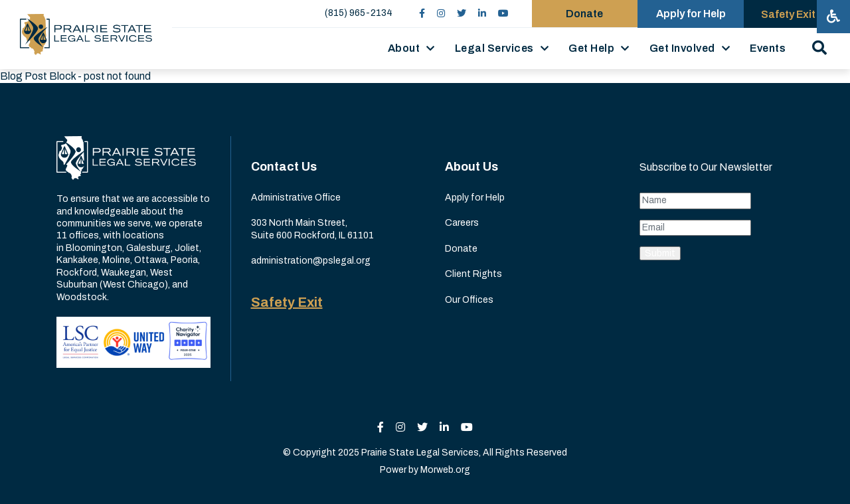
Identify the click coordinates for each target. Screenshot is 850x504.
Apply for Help (475, 198)
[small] (421, 14)
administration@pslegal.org (311, 261)
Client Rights (473, 274)
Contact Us (284, 167)
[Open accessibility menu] (833, 17)
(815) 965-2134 (358, 13)
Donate (461, 249)
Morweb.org (445, 470)
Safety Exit (287, 302)
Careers (462, 223)
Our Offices (469, 300)
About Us (471, 167)
